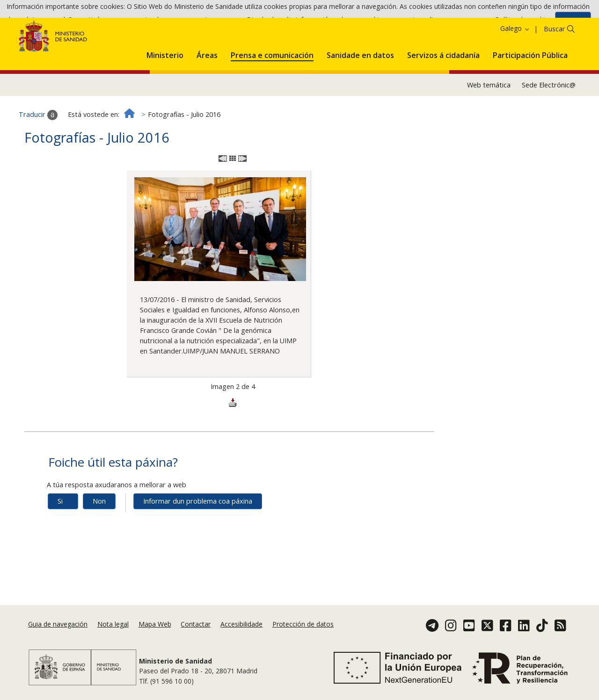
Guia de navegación (58, 627)
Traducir (38, 149)
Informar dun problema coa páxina (198, 535)
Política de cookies (523, 22)
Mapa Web (155, 627)
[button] (165, 88)
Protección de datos (303, 627)
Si (60, 535)
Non (99, 535)
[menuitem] (165, 88)
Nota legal (113, 627)
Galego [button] (515, 63)
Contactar (196, 627)
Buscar (554, 63)
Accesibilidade (241, 627)
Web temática (489, 119)
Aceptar (573, 23)
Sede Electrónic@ (549, 119)
